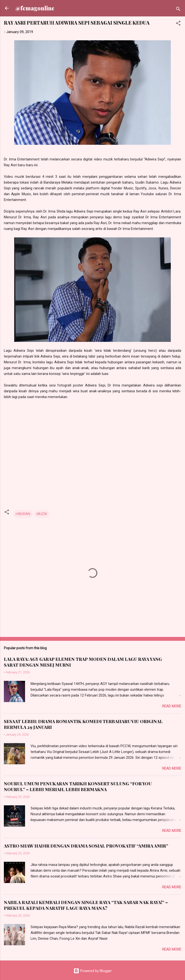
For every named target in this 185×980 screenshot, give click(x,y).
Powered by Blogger (93, 971)
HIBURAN (23, 514)
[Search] (178, 10)
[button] (178, 24)
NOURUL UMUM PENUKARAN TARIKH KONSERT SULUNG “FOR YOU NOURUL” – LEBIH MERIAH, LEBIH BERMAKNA (78, 787)
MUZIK (42, 514)
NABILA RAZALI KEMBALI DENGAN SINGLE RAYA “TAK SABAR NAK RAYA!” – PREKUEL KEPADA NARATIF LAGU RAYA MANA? (86, 905)
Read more (172, 706)
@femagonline (35, 8)
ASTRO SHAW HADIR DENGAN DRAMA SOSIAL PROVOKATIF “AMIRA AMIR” (86, 846)
